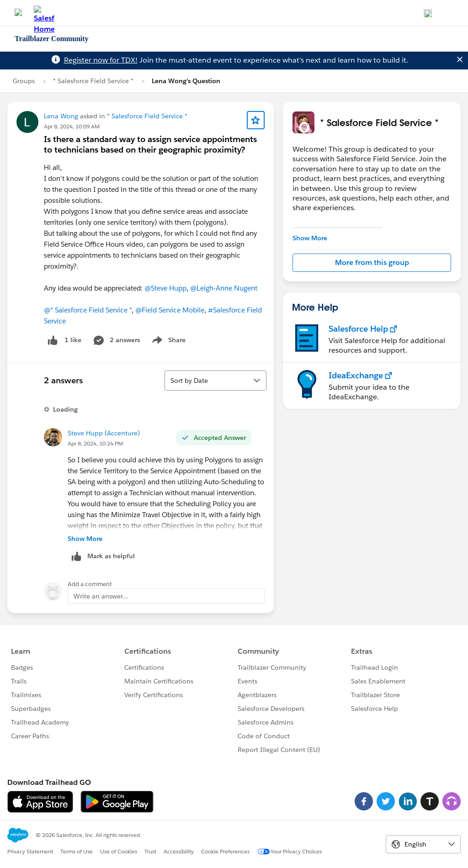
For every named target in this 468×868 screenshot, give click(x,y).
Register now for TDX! (101, 60)
